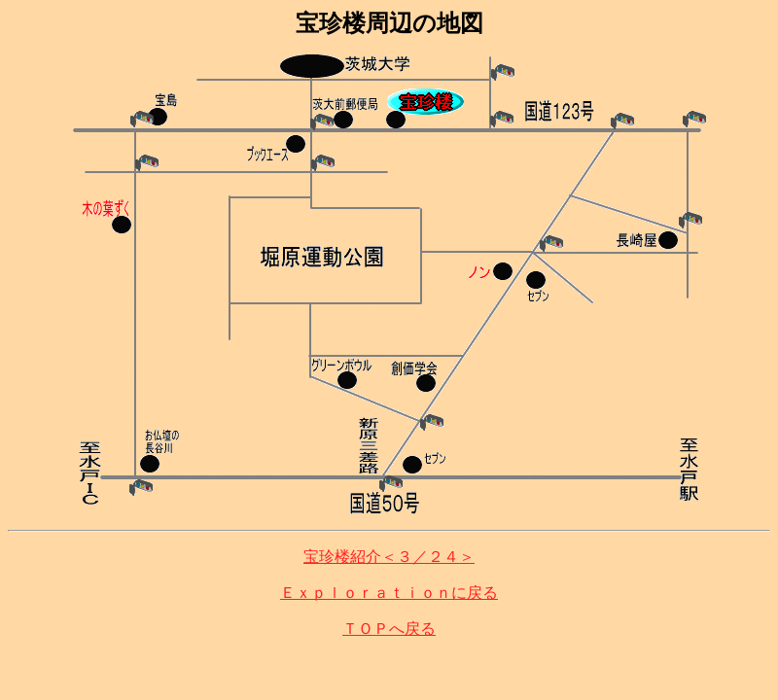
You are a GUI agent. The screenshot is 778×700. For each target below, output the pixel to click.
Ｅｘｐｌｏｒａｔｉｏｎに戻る (389, 593)
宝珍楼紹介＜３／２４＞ (389, 557)
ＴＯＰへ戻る (389, 629)
